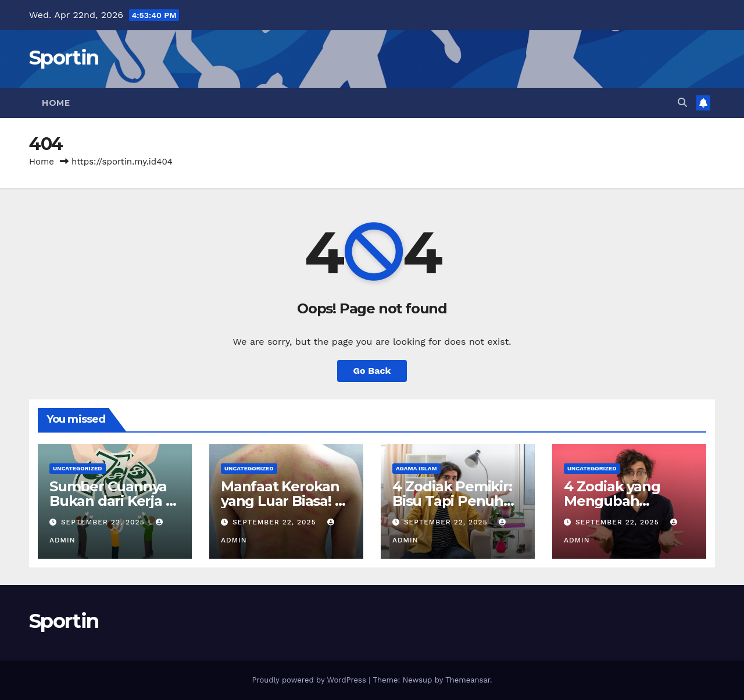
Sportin (64, 58)
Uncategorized (78, 468)
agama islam (416, 468)
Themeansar (468, 680)
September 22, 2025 (104, 522)
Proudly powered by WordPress (310, 680)
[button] (682, 103)
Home (56, 103)
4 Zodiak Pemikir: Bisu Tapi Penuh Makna (452, 501)
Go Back (372, 371)
